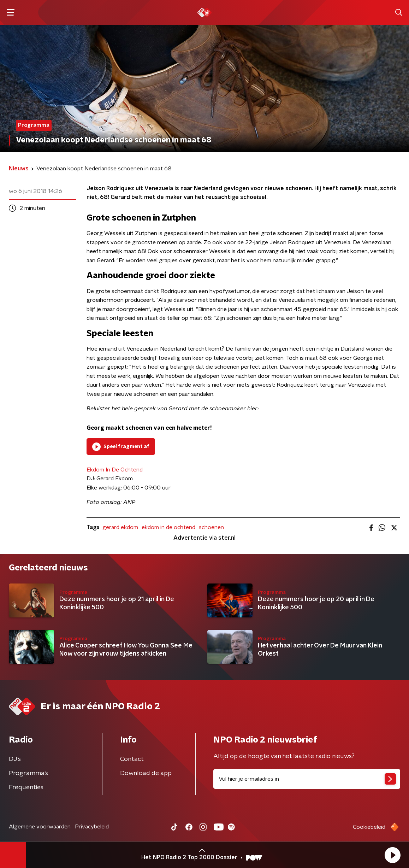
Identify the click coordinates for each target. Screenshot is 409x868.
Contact (132, 759)
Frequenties (26, 787)
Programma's (28, 773)
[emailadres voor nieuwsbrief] (307, 779)
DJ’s (15, 759)
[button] (392, 855)
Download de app (146, 773)
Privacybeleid (92, 827)
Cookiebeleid (369, 827)
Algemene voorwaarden (40, 827)
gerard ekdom (120, 527)
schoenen (211, 527)
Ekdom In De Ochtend (115, 470)
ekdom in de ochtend (168, 527)
